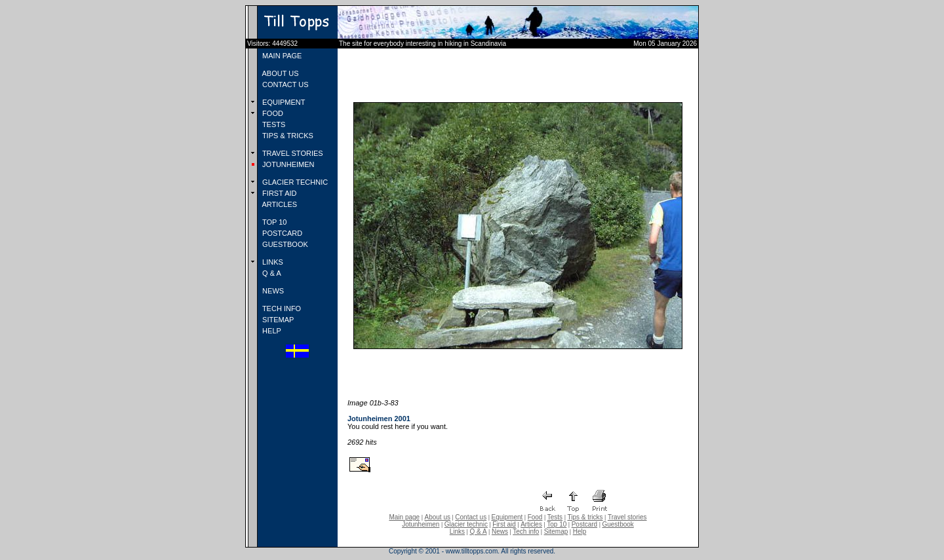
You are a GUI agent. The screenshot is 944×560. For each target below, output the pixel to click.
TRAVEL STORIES (292, 153)
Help (580, 532)
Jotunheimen (421, 524)
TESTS (273, 124)
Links (457, 532)
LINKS (272, 262)
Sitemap (556, 532)
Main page (404, 517)
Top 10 (557, 524)
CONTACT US (285, 84)
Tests (555, 517)
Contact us (471, 517)
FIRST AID (278, 193)
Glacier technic (466, 524)
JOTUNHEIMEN (287, 164)
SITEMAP (277, 320)
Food (535, 517)
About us (438, 517)
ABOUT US (279, 73)
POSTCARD (281, 233)
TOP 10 (273, 222)
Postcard (584, 524)
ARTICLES (279, 204)
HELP (271, 331)
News (500, 532)
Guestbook (618, 524)
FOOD (272, 113)
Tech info (526, 532)
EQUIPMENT (283, 102)
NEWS (272, 291)
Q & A (271, 273)
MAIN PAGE (281, 56)
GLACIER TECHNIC (294, 182)
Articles (531, 524)
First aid (504, 524)
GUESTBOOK (284, 244)
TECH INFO (281, 308)
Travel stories (627, 517)
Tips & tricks (585, 517)
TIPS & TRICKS (287, 136)
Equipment (507, 517)
